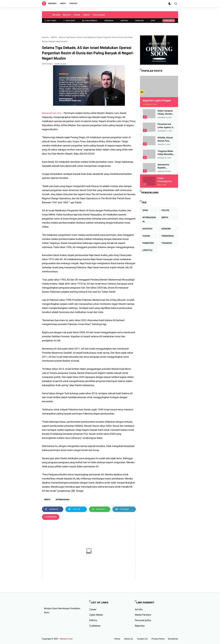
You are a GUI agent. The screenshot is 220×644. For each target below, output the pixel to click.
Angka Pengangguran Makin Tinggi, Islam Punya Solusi (164, 180)
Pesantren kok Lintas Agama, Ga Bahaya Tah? (166, 126)
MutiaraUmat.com (52, 113)
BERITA (54, 37)
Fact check (50, 21)
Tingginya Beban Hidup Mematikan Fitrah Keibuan (166, 153)
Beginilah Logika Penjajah (157, 101)
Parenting (139, 21)
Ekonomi (67, 15)
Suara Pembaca (90, 21)
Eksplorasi (69, 21)
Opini (153, 21)
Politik (77, 15)
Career (93, 609)
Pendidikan (109, 21)
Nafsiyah (124, 21)
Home (117, 639)
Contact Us (142, 639)
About (63, 3)
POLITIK (165, 210)
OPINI (145, 210)
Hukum (86, 15)
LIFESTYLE (147, 250)
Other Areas (169, 21)
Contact (74, 3)
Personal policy (143, 620)
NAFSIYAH (147, 229)
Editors (93, 620)
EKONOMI (166, 229)
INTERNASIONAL (63, 500)
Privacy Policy (158, 639)
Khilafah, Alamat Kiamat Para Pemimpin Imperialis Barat (165, 139)
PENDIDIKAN (168, 236)
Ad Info (139, 609)
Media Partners (143, 615)
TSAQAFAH (167, 243)
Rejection (140, 626)
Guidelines (95, 626)
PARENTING (148, 243)
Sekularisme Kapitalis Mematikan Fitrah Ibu (166, 166)
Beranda (52, 3)
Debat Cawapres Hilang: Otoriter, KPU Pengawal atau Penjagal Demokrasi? (165, 113)
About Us (129, 639)
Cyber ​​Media (96, 615)
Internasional (99, 15)
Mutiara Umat (66, 639)
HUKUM (146, 236)
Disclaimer (173, 639)
